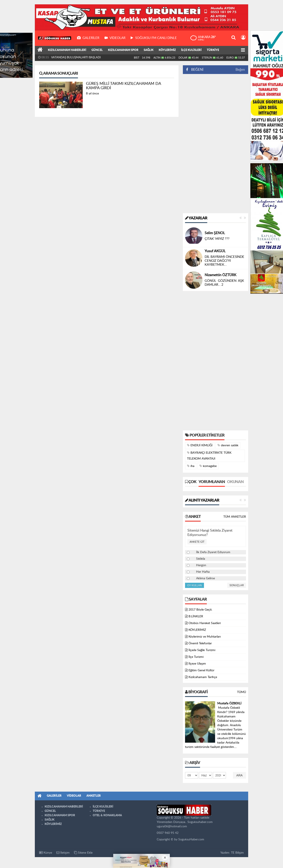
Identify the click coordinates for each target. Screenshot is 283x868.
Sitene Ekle (83, 853)
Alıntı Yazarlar (202, 500)
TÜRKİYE (213, 50)
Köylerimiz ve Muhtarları (205, 637)
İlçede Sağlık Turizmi (202, 650)
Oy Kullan (195, 585)
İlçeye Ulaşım (197, 664)
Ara (240, 775)
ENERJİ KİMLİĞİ (200, 445)
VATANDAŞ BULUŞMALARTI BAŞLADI (76, 58)
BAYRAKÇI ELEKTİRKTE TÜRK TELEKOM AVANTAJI (209, 456)
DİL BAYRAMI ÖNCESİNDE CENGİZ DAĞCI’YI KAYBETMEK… (224, 261)
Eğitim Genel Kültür (201, 670)
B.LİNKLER (196, 616)
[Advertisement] (216, 144)
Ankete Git (197, 542)
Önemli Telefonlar (200, 643)
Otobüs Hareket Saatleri (205, 623)
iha (191, 466)
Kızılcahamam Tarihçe (203, 677)
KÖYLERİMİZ (167, 50)
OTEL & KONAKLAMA (107, 815)
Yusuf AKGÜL (215, 251)
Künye (46, 853)
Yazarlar (196, 218)
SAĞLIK (149, 50)
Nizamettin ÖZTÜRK (221, 275)
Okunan (235, 482)
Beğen (240, 70)
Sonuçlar (237, 585)
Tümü (242, 692)
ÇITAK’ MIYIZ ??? (217, 239)
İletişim (63, 853)
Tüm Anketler (235, 517)
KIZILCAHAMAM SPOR (123, 50)
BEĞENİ (196, 70)
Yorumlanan (212, 482)
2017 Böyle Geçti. (200, 610)
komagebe (208, 466)
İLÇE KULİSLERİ (191, 50)
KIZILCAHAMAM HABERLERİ (67, 50)
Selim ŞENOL (215, 233)
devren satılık (228, 445)
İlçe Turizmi (196, 657)
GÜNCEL (97, 50)
